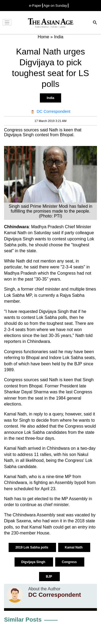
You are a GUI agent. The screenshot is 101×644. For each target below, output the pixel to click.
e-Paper (35, 6)
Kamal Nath (74, 547)
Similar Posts (23, 620)
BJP (49, 577)
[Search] (95, 23)
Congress (70, 562)
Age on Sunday (55, 6)
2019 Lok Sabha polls (32, 547)
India (50, 98)
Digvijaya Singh (34, 562)
